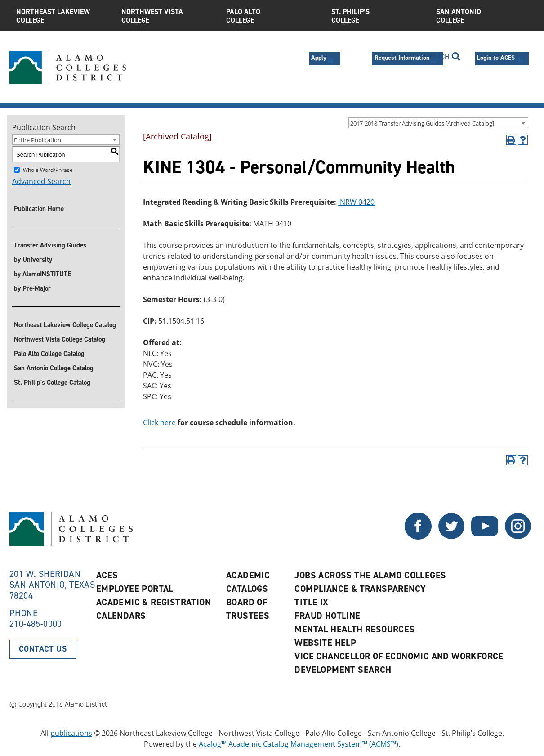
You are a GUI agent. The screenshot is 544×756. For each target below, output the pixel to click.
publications (71, 733)
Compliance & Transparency (360, 589)
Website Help (325, 643)
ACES (107, 575)
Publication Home (39, 209)
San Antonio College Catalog (54, 368)
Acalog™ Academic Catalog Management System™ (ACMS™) (299, 744)
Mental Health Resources (354, 629)
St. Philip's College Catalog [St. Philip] (52, 382)
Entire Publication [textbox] (38, 140)
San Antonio (482, 16)
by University (33, 260)
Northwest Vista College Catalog (60, 339)
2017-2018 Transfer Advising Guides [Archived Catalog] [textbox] (422, 123)
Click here (159, 423)
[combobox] (438, 123)
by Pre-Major (32, 288)
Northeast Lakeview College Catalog (65, 325)
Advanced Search (41, 181)
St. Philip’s (377, 16)
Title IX (311, 602)
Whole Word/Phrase (48, 170)
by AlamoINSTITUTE (42, 274)
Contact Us (43, 649)
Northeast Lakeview (62, 16)
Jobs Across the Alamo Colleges (370, 575)
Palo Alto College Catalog (49, 354)
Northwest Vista (167, 16)
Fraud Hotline (327, 616)
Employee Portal (135, 589)
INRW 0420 (356, 202)
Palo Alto (272, 16)
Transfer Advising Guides (50, 245)
